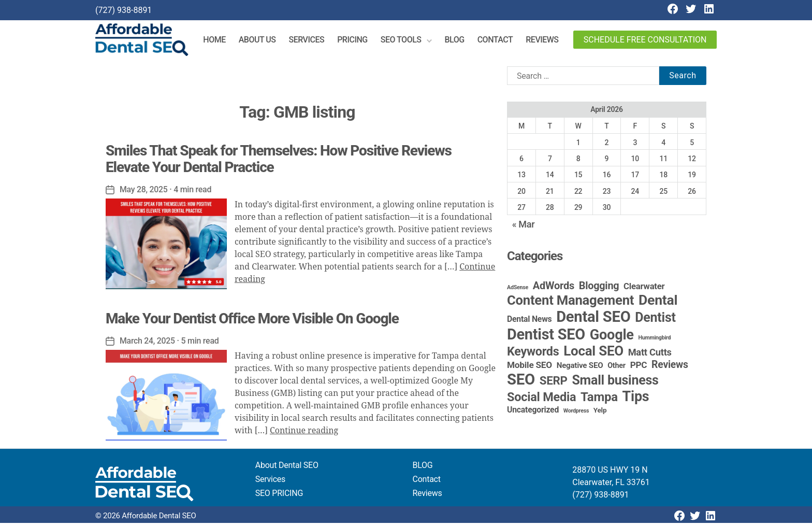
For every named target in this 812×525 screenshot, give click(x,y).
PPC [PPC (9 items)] (639, 367)
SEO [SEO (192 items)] (521, 381)
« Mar (524, 226)
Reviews (545, 41)
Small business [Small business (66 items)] (615, 382)
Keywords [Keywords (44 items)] (533, 353)
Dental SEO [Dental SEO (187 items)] (593, 319)
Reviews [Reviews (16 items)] (670, 367)
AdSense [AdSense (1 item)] (518, 289)
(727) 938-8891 (124, 10)
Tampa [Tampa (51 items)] (599, 399)
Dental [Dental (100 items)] (658, 302)
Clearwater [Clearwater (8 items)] (644, 288)
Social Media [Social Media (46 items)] (541, 399)
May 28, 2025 (144, 191)
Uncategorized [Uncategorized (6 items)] (533, 412)
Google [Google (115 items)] (612, 337)
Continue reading (304, 433)
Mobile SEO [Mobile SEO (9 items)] (530, 367)
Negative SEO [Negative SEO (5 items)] (580, 367)
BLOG (423, 467)
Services (309, 41)
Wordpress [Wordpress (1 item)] (576, 413)
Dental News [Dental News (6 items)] (529, 321)
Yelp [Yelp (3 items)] (600, 412)
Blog (457, 41)
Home (217, 41)
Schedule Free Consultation (645, 41)
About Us (260, 41)
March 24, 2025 (148, 343)
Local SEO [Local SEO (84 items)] (593, 353)
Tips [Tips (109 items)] (636, 399)
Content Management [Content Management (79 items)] (570, 302)
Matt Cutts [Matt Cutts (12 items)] (650, 354)
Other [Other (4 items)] (617, 368)
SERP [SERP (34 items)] (554, 382)
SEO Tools (404, 41)
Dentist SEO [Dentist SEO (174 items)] (546, 336)
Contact (498, 41)
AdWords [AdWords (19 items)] (554, 288)
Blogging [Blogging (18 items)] (599, 288)
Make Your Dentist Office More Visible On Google (252, 321)
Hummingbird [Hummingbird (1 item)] (655, 340)
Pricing (355, 41)
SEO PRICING (279, 495)
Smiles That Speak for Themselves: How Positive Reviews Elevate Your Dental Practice (279, 160)
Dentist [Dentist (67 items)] (655, 320)
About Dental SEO (287, 467)
